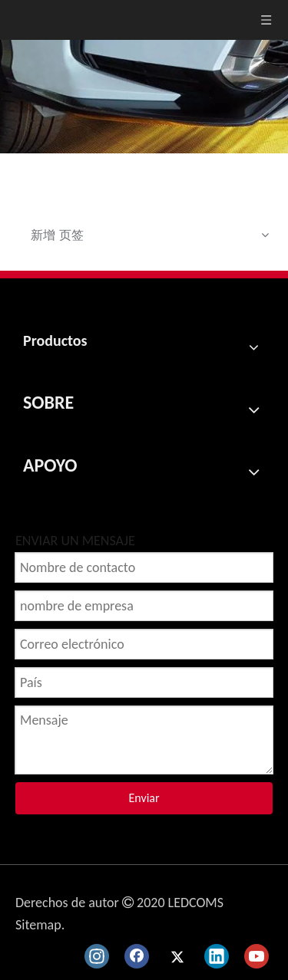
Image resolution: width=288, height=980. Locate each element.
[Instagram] (97, 956)
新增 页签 (57, 235)
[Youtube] (257, 956)
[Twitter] (177, 956)
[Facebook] (137, 956)
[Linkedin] (217, 956)
